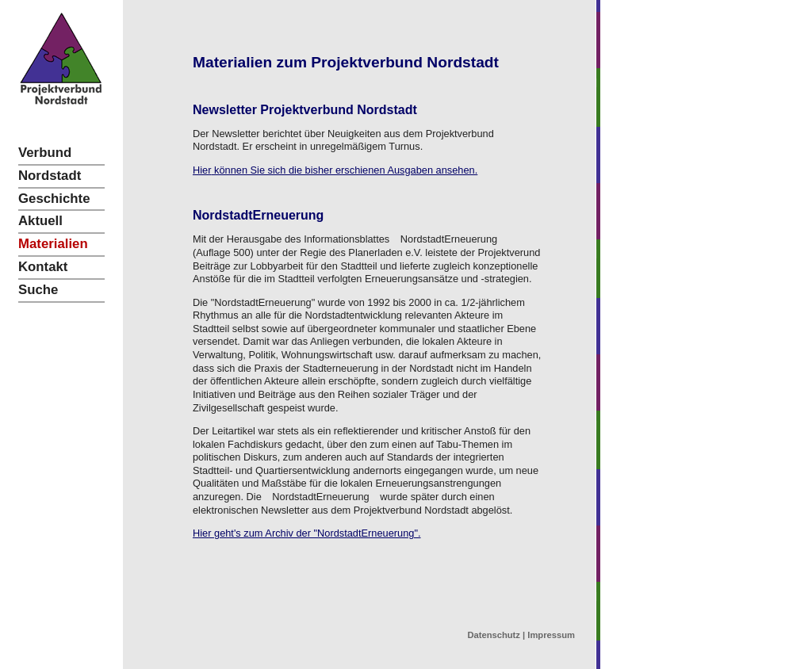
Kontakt (43, 267)
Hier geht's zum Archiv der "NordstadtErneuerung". (307, 533)
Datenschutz (494, 635)
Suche (38, 290)
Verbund (45, 153)
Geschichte (54, 199)
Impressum (551, 635)
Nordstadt (50, 176)
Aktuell (40, 221)
